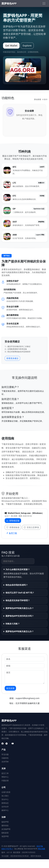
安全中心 (5, 799)
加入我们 (5, 796)
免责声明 (5, 836)
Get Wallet (11, 46)
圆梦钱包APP (9, 3)
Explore (27, 46)
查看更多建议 (12, 358)
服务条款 (5, 825)
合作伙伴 (5, 807)
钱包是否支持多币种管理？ (18, 600)
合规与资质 (6, 792)
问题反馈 (5, 780)
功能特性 (5, 758)
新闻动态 (5, 803)
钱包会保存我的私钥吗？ (17, 585)
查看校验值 (13, 527)
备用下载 (12, 533)
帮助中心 (5, 777)
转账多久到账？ (13, 624)
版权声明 (5, 822)
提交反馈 (10, 688)
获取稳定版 (13, 521)
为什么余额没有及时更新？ (18, 569)
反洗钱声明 (6, 829)
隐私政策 (5, 833)
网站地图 (42, 849)
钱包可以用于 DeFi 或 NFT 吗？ (20, 593)
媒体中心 (5, 810)
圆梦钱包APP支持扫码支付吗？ (20, 616)
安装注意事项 (31, 527)
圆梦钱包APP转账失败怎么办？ (20, 608)
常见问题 (5, 754)
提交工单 (5, 773)
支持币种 (5, 762)
